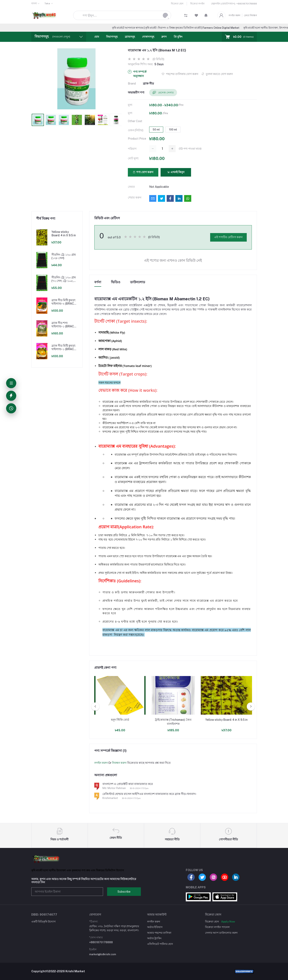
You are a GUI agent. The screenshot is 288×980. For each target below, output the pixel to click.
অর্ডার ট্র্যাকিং (154, 938)
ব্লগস (164, 37)
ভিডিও (116, 282)
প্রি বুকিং (178, 37)
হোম (97, 37)
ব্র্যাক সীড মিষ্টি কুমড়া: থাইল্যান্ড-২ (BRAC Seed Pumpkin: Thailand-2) (64, 302)
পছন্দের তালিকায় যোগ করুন (180, 74)
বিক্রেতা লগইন (197, 4)
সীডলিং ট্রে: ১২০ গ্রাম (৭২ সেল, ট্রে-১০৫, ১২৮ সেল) (64, 279)
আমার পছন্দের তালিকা (159, 933)
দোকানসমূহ (148, 37)
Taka (47, 3)
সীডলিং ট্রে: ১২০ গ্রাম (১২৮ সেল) (64, 256)
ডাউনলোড (138, 282)
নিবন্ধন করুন (119, 763)
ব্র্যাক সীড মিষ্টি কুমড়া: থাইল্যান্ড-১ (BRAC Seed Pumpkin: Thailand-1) (64, 347)
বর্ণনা (98, 282)
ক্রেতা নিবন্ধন (250, 15)
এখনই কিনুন (176, 172)
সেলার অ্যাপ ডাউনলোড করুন (221, 933)
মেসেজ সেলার (163, 93)
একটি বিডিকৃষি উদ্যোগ (43, 922)
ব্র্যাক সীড (148, 84)
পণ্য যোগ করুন (143, 172)
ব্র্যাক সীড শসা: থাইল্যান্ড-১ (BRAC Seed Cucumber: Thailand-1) (63, 325)
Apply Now (228, 922)
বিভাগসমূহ (112, 37)
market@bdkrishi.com (103, 954)
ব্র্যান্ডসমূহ (130, 37)
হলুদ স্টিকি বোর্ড (120, 720)
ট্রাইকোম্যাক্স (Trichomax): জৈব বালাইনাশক (173, 722)
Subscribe (124, 892)
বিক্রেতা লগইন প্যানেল (217, 927)
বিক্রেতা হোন (177, 4)
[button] (206, 15)
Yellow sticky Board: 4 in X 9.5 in (64, 234)
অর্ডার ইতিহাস (155, 927)
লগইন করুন (234, 15)
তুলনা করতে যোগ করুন (217, 74)
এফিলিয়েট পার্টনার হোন (160, 944)
